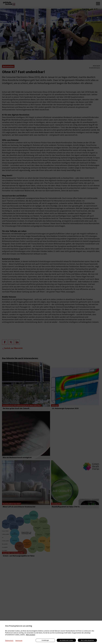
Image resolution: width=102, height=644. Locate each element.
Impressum (19, 641)
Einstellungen (45, 640)
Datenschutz (9, 641)
